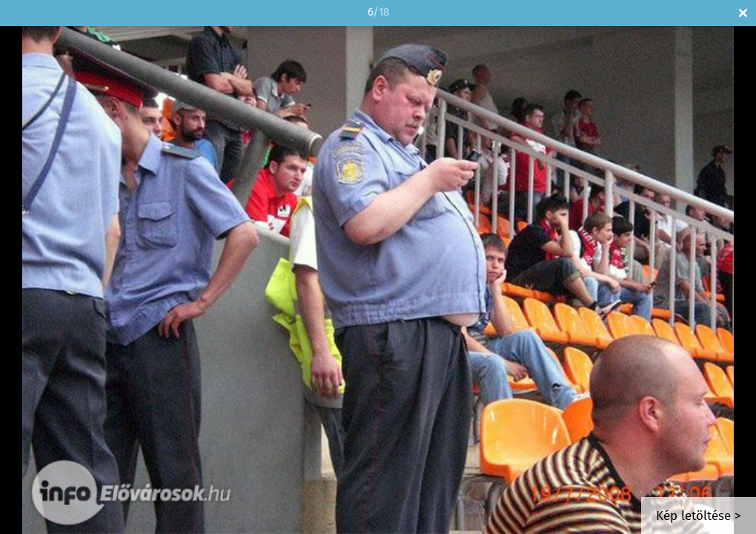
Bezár (743, 13)
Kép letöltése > (699, 517)
